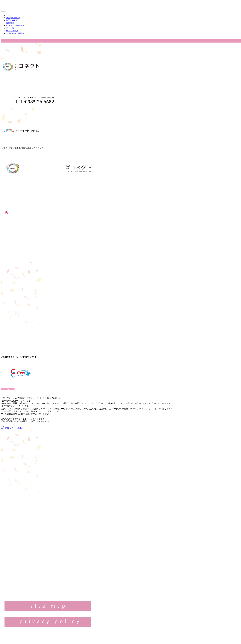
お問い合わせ (12, 20)
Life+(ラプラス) (13, 18)
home (8, 15)
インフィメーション (15, 25)
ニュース (10, 28)
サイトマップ (12, 31)
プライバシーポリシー (16, 33)
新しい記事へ (17, 428)
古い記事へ (6, 428)
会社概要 (10, 23)
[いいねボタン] (2, 427)
